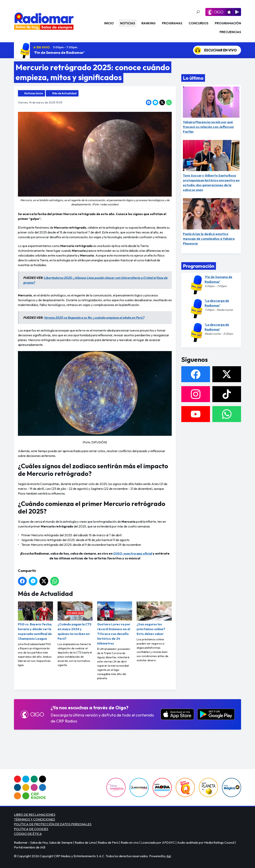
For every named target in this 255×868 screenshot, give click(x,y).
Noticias (128, 23)
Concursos (199, 23)
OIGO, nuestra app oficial (133, 553)
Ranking (149, 23)
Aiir (169, 856)
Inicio (109, 23)
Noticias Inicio (34, 93)
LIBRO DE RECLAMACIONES (35, 815)
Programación (228, 23)
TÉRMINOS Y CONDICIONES (34, 819)
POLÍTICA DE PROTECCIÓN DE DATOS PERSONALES (53, 824)
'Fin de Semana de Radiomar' (59, 53)
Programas (172, 23)
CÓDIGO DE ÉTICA (28, 834)
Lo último (193, 78)
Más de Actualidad (64, 93)
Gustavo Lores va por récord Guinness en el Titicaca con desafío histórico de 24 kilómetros (115, 623)
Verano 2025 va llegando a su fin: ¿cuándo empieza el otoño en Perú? (94, 318)
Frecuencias (230, 32)
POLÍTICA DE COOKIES (31, 829)
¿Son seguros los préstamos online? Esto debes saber (154, 619)
